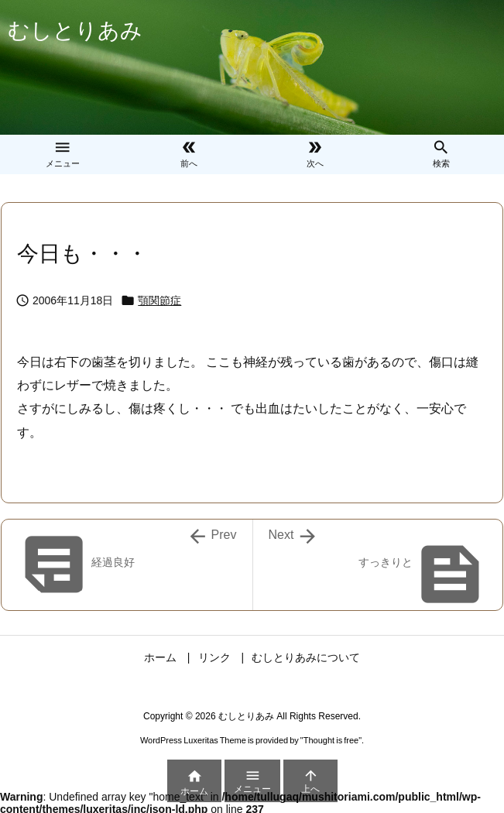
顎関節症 (159, 300)
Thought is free (331, 740)
